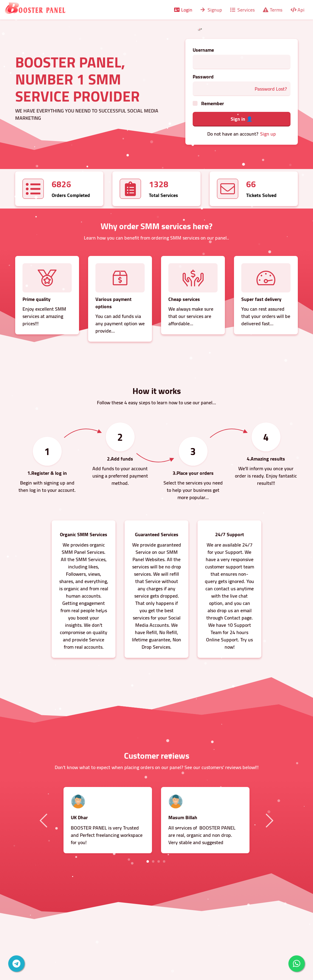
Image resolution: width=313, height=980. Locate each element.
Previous (44, 820)
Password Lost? (271, 89)
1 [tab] (148, 861)
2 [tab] (153, 861)
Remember (213, 103)
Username (203, 50)
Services (242, 10)
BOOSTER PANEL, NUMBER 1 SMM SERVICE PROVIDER (77, 79)
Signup (211, 10)
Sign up (268, 134)
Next (269, 820)
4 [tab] (164, 861)
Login (183, 10)
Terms (272, 10)
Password (203, 77)
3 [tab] (159, 861)
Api (297, 10)
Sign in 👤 (242, 119)
